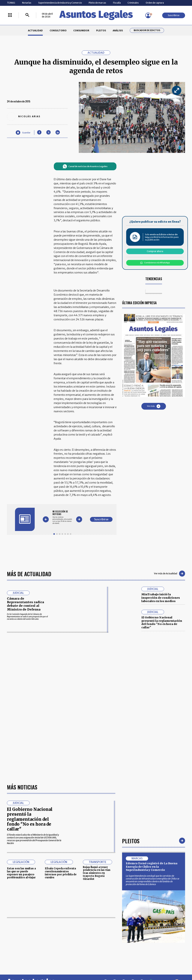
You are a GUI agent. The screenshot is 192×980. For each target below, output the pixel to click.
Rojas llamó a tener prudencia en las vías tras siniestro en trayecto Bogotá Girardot (97, 873)
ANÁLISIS (118, 30)
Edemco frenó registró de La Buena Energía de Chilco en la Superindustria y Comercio (152, 867)
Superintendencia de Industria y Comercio (60, 3)
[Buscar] (27, 15)
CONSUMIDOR (81, 30)
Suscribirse (174, 15)
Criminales (133, 3)
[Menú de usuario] (148, 15)
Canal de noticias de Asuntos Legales (85, 166)
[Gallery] (62, 517)
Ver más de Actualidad (169, 574)
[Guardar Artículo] (23, 133)
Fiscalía (117, 3)
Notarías (27, 3)
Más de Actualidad (29, 574)
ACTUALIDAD (35, 30)
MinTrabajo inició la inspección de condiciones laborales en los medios (161, 598)
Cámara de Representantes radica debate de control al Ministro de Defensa (25, 604)
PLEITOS (101, 30)
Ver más (154, 406)
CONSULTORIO (58, 30)
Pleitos (131, 841)
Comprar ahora (155, 251)
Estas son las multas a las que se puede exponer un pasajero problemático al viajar (21, 873)
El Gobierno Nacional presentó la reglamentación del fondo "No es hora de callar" (162, 622)
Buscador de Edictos (147, 30)
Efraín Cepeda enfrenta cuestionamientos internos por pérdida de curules (61, 873)
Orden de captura (155, 3)
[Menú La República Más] (10, 15)
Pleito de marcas (97, 3)
